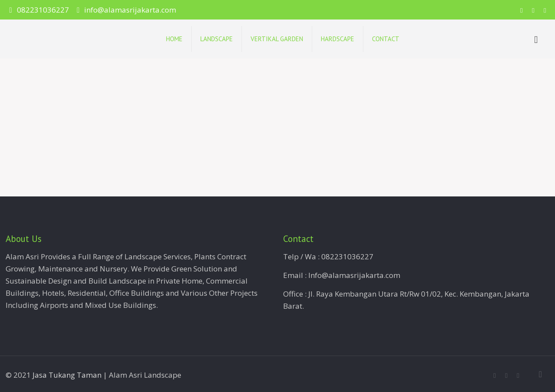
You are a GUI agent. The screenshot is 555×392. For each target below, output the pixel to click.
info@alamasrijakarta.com (130, 10)
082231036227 (43, 10)
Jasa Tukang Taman (67, 375)
